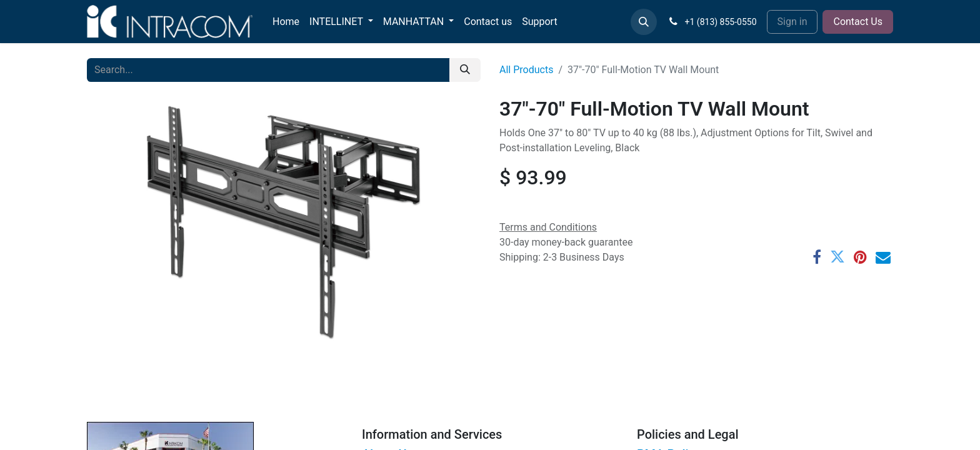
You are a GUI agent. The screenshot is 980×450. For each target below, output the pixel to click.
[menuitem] (286, 22)
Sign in (792, 22)
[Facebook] (817, 257)
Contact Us (858, 22)
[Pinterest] (860, 257)
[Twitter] (837, 257)
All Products (526, 70)
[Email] (883, 257)
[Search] (465, 70)
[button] (644, 22)
